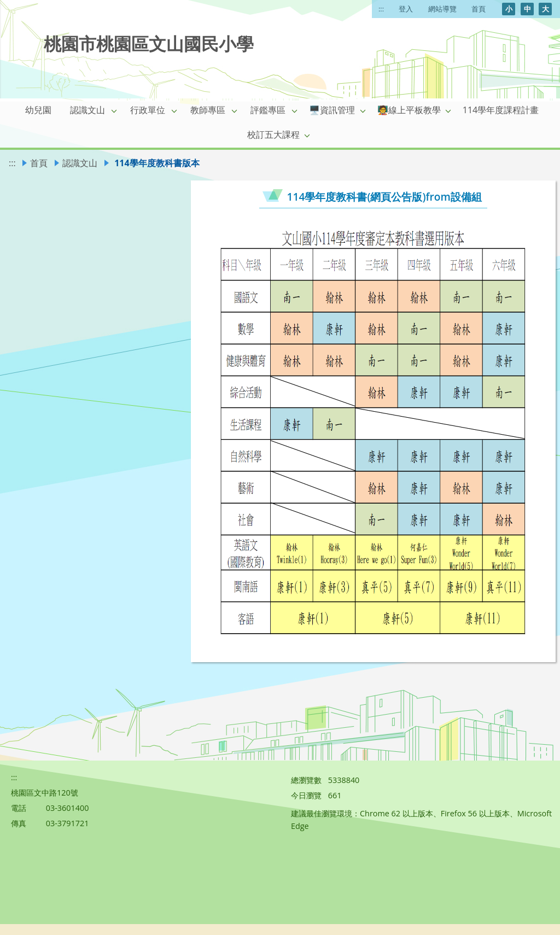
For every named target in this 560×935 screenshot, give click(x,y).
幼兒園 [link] (38, 110)
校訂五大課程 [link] (273, 135)
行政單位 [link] (148, 110)
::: (381, 9)
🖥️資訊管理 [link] (332, 110)
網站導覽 (442, 9)
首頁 (479, 9)
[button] (114, 110)
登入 (406, 9)
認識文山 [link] (87, 110)
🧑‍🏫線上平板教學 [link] (409, 110)
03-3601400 (68, 808)
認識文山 (80, 163)
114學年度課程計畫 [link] (501, 110)
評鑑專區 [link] (268, 110)
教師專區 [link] (208, 110)
